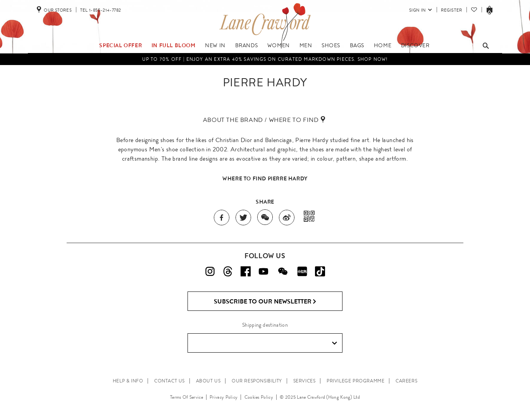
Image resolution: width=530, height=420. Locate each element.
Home (383, 45)
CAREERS (406, 381)
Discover (415, 45)
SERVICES (305, 381)
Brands (247, 45)
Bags (357, 45)
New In (215, 45)
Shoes (331, 45)
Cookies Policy (259, 397)
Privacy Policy (224, 397)
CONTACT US (169, 381)
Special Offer (120, 45)
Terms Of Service (187, 397)
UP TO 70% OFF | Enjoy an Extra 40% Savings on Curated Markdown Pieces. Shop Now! (265, 59)
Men (306, 45)
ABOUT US (208, 381)
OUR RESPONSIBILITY (257, 381)
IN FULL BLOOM (174, 45)
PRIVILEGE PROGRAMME (355, 381)
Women (279, 45)
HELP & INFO (128, 381)
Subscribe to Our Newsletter (265, 302)
